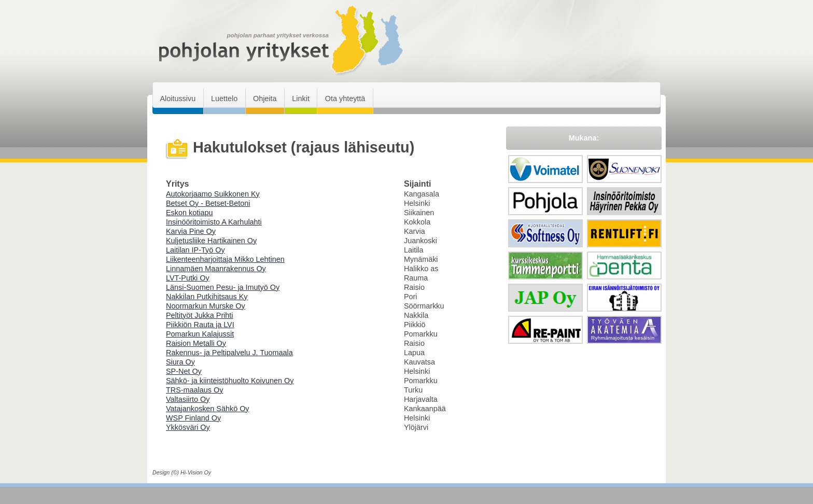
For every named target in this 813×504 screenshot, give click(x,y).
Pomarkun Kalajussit (200, 334)
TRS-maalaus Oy (194, 390)
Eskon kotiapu (189, 213)
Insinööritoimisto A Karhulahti (214, 222)
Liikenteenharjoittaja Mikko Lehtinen (225, 259)
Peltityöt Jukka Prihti (200, 315)
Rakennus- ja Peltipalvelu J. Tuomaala (229, 353)
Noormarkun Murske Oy (206, 306)
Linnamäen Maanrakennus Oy (216, 269)
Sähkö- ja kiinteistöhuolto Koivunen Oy (230, 381)
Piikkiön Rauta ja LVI (200, 325)
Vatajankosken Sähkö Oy (208, 409)
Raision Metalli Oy (196, 343)
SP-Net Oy (184, 371)
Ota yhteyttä (345, 99)
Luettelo (224, 99)
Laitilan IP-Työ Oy (195, 250)
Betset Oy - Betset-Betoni (208, 203)
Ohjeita (265, 99)
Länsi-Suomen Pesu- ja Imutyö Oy (223, 287)
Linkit (301, 99)
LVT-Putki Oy (188, 278)
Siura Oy (180, 362)
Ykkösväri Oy (188, 427)
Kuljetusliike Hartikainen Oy (211, 241)
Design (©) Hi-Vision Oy (182, 472)
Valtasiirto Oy (188, 399)
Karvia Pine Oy (191, 231)
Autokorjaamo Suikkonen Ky (213, 194)
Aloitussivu (178, 99)
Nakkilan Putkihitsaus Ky (207, 297)
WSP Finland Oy (193, 418)
